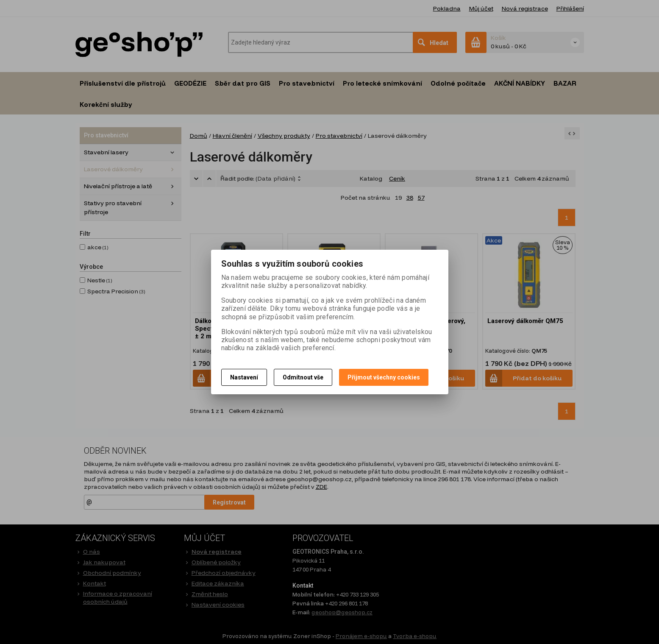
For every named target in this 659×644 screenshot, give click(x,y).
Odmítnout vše (303, 377)
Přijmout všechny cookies (384, 377)
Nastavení (244, 377)
